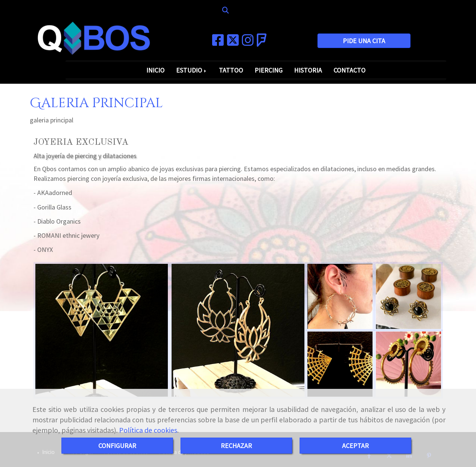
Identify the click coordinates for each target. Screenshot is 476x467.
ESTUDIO (192, 70)
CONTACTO (349, 70)
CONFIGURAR (117, 446)
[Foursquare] (262, 43)
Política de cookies (148, 430)
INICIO (155, 70)
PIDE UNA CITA (364, 41)
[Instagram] (248, 43)
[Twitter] (233, 43)
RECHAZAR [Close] (236, 446)
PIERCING (269, 70)
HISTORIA (308, 70)
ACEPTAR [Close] (355, 446)
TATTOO (231, 70)
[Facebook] (218, 43)
